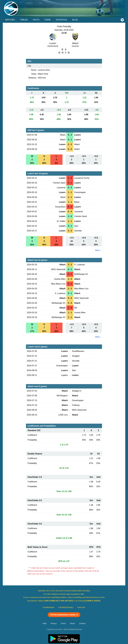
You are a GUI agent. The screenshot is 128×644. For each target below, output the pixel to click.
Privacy (54, 623)
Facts (36, 20)
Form (48, 20)
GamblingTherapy (66, 607)
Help (44, 623)
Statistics (61, 20)
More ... (99, 250)
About (72, 623)
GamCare (81, 607)
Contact (82, 623)
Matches (10, 20)
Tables (24, 20)
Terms (63, 623)
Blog (75, 20)
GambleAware (49, 607)
